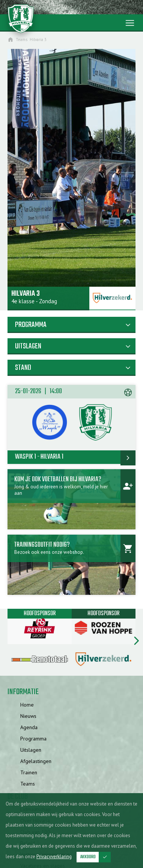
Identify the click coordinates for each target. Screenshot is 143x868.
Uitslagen (31, 750)
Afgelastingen (36, 761)
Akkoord (96, 857)
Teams (28, 784)
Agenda (29, 727)
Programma (33, 739)
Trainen (29, 772)
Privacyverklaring (54, 857)
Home (27, 705)
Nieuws (28, 716)
